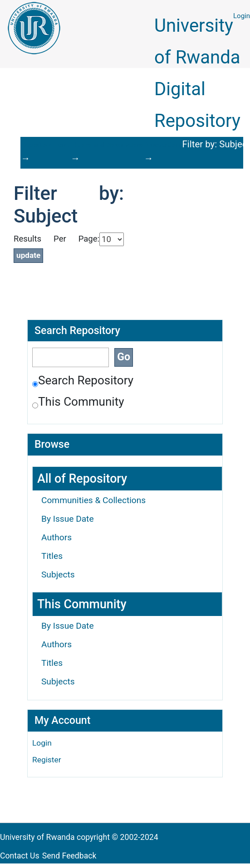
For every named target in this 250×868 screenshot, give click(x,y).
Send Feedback (69, 856)
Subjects (58, 575)
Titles (52, 556)
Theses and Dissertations (107, 145)
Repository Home (46, 145)
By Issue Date (68, 519)
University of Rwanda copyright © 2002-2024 (80, 837)
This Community (78, 402)
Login (242, 16)
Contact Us (20, 856)
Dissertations (163, 145)
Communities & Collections (93, 500)
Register (47, 760)
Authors (56, 537)
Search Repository (83, 380)
